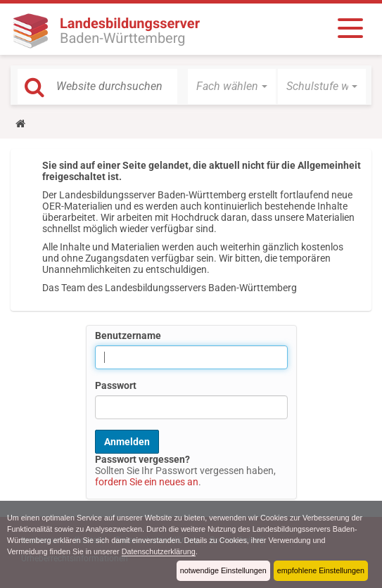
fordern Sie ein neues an (147, 482)
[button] (232, 87)
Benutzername (128, 335)
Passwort (116, 385)
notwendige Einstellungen (223, 570)
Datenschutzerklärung (159, 551)
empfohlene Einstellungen (321, 570)
